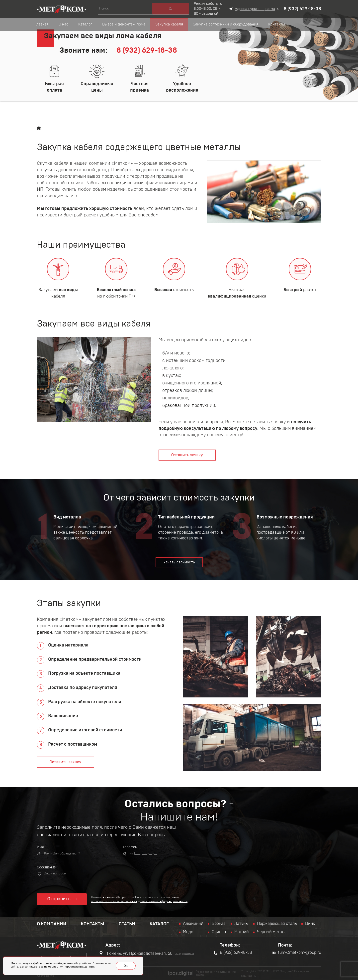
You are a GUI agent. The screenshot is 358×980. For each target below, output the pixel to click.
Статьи (127, 924)
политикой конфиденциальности (164, 901)
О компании (52, 924)
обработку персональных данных (71, 967)
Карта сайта (46, 975)
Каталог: (160, 924)
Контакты (92, 924)
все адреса (184, 954)
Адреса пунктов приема (255, 9)
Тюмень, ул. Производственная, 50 (136, 953)
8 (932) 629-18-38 (302, 9)
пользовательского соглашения (114, 901)
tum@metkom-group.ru (296, 953)
